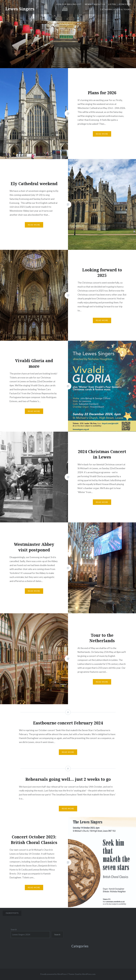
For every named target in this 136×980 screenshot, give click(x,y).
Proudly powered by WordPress (53, 974)
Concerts (125, 4)
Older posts (12, 913)
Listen (112, 4)
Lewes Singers (20, 9)
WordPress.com (89, 974)
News (88, 4)
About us (100, 4)
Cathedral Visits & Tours (115, 9)
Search (14, 929)
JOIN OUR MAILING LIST (69, 4)
